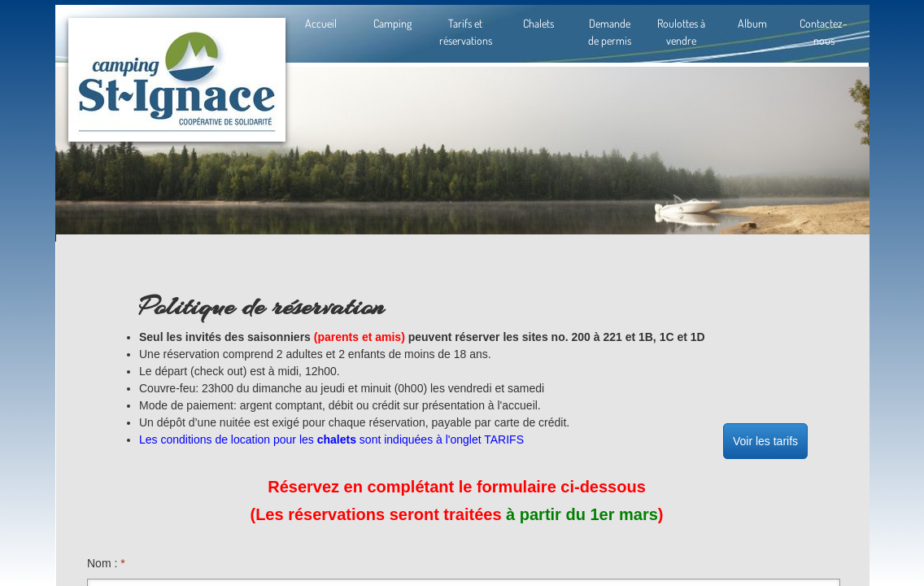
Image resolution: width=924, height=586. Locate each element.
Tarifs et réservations (466, 32)
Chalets (538, 23)
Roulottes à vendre (681, 32)
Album (752, 23)
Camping (392, 23)
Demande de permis (610, 32)
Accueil (321, 23)
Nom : (106, 563)
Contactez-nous (824, 32)
